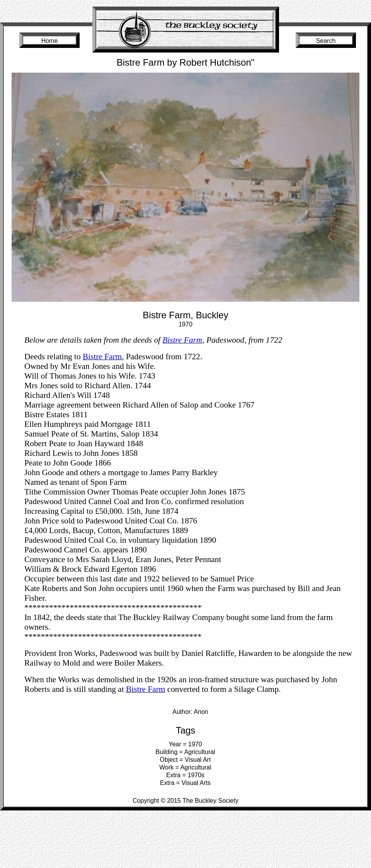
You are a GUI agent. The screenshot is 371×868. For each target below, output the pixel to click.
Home (50, 41)
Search (326, 41)
